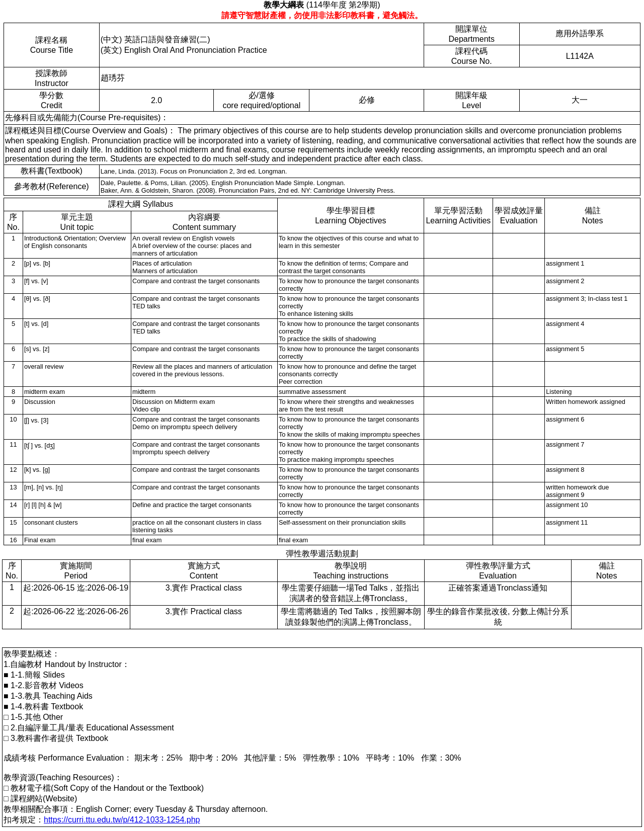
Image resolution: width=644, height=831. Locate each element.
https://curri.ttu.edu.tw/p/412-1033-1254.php (122, 820)
